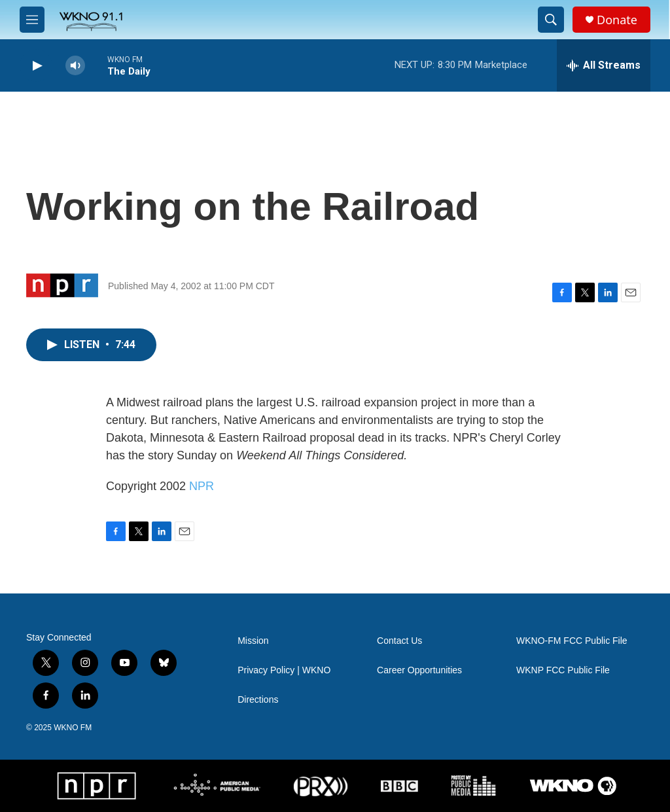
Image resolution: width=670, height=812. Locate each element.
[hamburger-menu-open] (32, 20)
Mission (253, 641)
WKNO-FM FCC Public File (572, 641)
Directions (258, 700)
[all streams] (604, 65)
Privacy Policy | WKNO (284, 670)
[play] (36, 66)
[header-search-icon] (551, 20)
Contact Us (399, 641)
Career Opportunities (419, 670)
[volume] (75, 66)
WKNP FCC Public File (563, 670)
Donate (617, 20)
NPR (202, 486)
